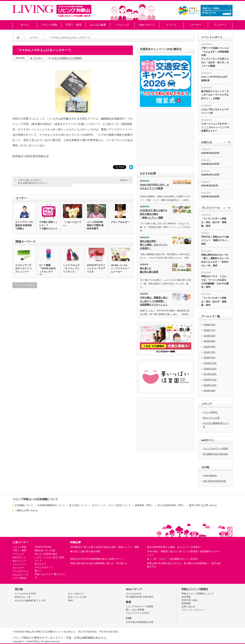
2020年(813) (209, 358)
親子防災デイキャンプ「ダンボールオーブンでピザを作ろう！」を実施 (215, 95)
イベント (171, 25)
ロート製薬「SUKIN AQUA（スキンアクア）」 (47, 270)
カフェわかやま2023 (25, 594)
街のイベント (19, 561)
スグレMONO (19, 578)
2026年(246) (209, 325)
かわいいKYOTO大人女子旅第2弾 (214, 79)
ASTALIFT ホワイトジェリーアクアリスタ (96, 268)
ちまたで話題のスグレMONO (67, 58)
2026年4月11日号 (210, 175)
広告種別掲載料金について (51, 505)
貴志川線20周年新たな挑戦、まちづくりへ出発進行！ (154, 245)
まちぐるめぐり (76, 594)
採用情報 (186, 603)
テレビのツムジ (20, 571)
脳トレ (38, 571)
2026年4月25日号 (210, 153)
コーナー (196, 25)
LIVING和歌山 (33, 642)
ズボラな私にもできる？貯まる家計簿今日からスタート (33, 182)
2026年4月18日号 (210, 164)
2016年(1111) (210, 380)
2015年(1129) (210, 385)
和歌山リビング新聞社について (198, 594)
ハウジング (122, 25)
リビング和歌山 (210, 412)
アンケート (220, 25)
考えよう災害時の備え (46, 554)
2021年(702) (209, 352)
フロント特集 (49, 25)
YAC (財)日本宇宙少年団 (214, 481)
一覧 (228, 142)
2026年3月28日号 (210, 197)
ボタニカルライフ (44, 567)
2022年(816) (209, 347)
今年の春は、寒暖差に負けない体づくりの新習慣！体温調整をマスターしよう (154, 301)
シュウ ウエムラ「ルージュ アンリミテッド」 (71, 268)
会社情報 (186, 597)
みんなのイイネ (20, 575)
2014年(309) (209, 391)
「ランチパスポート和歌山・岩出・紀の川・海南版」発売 (214, 222)
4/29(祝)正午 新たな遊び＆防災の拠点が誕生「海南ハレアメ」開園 (154, 214)
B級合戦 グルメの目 (45, 550)
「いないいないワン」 (72, 224)
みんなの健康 (98, 25)
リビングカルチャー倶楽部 (216, 448)
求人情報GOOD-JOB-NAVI (215, 454)
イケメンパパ (19, 564)
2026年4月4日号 (210, 186)
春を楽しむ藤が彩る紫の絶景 (149, 270)
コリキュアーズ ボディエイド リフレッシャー (23, 268)
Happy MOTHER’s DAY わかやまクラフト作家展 (155, 187)
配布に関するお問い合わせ (203, 505)
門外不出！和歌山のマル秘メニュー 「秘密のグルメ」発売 (215, 240)
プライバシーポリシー (193, 610)
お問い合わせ (188, 607)
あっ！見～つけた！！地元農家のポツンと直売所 (172, 559)
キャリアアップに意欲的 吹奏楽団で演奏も (24, 225)
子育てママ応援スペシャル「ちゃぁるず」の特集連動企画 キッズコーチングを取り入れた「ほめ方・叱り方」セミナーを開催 (215, 57)
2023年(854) (209, 341)
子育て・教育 (73, 25)
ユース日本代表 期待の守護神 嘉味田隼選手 (95, 225)
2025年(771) (209, 330)
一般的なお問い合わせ (26, 510)
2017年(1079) (210, 374)
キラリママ (18, 568)
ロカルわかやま (134, 594)
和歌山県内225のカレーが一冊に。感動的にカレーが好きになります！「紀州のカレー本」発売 (215, 260)
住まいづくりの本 (211, 418)
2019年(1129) (210, 363)
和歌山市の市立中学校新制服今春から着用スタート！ (98, 559)
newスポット (147, 25)
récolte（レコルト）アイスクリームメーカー (120, 268)
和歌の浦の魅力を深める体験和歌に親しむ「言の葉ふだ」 (100, 563)
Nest (70, 600)
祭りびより (40, 564)
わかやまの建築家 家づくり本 (30, 601)
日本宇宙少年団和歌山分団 (140, 622)
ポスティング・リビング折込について (111, 505)
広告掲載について (24, 505)
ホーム (25, 25)
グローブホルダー (120, 222)
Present (124, 180)
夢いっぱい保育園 (135, 610)
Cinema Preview (43, 547)
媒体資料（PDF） (144, 505)
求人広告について (78, 505)
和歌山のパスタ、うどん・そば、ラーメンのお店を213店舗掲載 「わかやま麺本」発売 (215, 282)
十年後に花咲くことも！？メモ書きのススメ (48, 225)
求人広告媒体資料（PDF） (171, 505)
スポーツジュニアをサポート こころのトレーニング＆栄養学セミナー (215, 127)
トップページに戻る (25, 285)
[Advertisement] (73, 328)
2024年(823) (209, 336)
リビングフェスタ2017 (138, 613)
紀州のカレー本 (23, 597)
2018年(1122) (210, 369)
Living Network (210, 475)
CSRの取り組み (190, 600)
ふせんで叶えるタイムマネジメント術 (215, 111)
